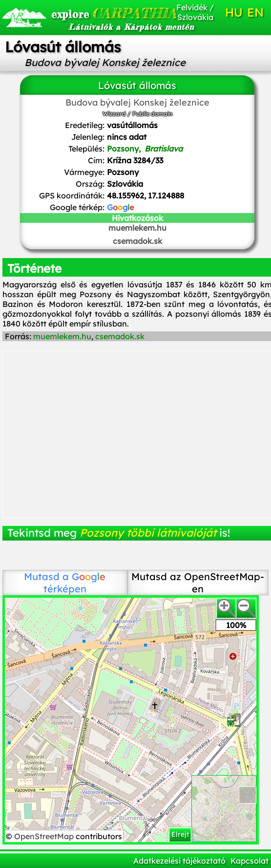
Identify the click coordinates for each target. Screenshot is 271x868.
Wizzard (114, 114)
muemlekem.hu (137, 228)
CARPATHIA (92, 13)
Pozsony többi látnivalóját (148, 533)
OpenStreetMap (45, 836)
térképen (75, 583)
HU (234, 12)
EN (255, 12)
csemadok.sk (137, 241)
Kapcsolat (250, 861)
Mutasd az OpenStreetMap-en (198, 583)
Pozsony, (145, 149)
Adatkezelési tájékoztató (179, 861)
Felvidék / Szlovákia (195, 12)
